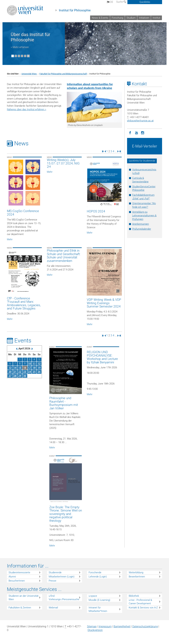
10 (30, 364)
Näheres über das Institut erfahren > (27, 109)
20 (10, 372)
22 (20, 372)
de (110, 2)
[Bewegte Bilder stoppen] (28, 56)
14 (15, 368)
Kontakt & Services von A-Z (143, 608)
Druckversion (95, 630)
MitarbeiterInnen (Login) (62, 577)
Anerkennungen (141, 224)
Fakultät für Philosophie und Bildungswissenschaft (63, 74)
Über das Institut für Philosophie (30, 37)
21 (15, 372)
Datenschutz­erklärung (145, 626)
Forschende (95, 572)
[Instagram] (143, 132)
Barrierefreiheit (122, 626)
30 (25, 376)
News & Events (100, 18)
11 (34, 364)
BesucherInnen (17, 581)
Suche (121, 2)
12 (39, 364)
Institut (156, 18)
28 (15, 376)
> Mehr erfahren (20, 47)
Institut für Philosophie (75, 10)
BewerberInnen (137, 577)
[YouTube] (136, 132)
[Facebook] (130, 132)
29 (20, 376)
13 (10, 368)
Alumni (12, 577)
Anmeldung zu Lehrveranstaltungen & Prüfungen (144, 216)
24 (30, 372)
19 (39, 368)
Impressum (105, 626)
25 (34, 372)
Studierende (55, 572)
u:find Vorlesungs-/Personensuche (64, 598)
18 (34, 368)
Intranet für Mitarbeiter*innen (98, 609)
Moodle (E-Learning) (99, 600)
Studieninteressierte (19, 572)
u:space (93, 596)
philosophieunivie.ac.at (140, 121)
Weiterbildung (136, 572)
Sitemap (92, 626)
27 (10, 376)
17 (30, 368)
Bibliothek (134, 596)
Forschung (117, 18)
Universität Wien (29, 74)
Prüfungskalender (142, 229)
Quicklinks (145, 2)
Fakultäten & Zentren (20, 608)
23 (25, 372)
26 (39, 372)
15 (20, 368)
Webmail (53, 608)
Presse (52, 581)
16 (25, 368)
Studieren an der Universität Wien (24, 598)
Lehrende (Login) (98, 577)
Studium (131, 18)
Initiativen (144, 18)
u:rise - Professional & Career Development (140, 602)
